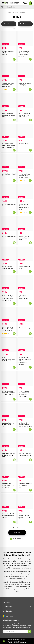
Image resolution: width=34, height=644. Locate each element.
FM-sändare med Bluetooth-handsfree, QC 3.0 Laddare (9, 329)
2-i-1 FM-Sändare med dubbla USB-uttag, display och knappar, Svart (8, 298)
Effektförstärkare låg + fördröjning (25, 84)
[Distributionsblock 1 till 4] (9, 224)
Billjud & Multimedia (20, 13)
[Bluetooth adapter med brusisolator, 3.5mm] (25, 224)
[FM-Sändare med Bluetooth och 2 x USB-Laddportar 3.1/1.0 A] (25, 38)
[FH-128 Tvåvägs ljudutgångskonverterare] (9, 254)
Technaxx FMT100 (24, 144)
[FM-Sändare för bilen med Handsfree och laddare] (9, 501)
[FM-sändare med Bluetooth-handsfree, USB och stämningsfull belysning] (25, 345)
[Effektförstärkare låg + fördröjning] (25, 70)
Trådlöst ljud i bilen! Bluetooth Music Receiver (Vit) (8, 85)
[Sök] (17, 7)
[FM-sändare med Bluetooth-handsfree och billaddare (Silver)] (9, 131)
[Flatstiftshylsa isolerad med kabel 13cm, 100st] (9, 471)
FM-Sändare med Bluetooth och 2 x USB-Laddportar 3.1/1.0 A (24, 54)
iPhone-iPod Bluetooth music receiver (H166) (23, 297)
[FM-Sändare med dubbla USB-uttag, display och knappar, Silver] (25, 501)
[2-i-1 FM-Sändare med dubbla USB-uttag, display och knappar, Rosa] (25, 378)
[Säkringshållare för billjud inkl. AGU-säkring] (9, 38)
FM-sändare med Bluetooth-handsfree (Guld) (8, 115)
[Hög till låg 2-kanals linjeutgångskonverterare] (25, 441)
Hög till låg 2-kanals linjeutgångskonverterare (26, 454)
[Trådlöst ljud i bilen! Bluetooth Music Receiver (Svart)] (25, 161)
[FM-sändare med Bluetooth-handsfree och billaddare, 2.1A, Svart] (25, 192)
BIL (13, 13)
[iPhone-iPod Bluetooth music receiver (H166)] (25, 283)
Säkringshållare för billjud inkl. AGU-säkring (8, 53)
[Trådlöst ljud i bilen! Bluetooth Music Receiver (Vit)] (9, 70)
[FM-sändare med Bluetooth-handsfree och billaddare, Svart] (9, 378)
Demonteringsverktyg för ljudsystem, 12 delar (9, 455)
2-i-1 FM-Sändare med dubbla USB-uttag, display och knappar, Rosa (24, 394)
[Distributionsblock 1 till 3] (9, 161)
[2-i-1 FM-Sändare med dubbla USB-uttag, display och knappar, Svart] (9, 283)
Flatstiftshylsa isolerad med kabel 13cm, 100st (8, 485)
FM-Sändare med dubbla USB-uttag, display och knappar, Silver (25, 516)
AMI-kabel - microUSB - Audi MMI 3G (25, 329)
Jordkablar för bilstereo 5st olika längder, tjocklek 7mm (25, 425)
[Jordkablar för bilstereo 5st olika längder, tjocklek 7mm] (25, 410)
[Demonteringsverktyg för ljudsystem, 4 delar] (9, 410)
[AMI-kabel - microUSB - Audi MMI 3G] (25, 314)
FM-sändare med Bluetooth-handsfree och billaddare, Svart (9, 393)
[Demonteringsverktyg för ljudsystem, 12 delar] (9, 441)
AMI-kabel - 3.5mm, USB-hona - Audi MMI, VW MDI (24, 115)
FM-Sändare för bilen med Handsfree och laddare (9, 516)
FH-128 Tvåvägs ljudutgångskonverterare (10, 267)
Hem (10, 13)
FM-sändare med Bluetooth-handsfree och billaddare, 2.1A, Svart (25, 207)
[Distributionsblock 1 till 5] (9, 192)
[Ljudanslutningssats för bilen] (25, 254)
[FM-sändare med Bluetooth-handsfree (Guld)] (9, 101)
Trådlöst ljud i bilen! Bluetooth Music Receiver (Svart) (24, 176)
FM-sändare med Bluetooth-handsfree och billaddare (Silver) (9, 145)
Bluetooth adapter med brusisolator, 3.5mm (24, 238)
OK (30, 631)
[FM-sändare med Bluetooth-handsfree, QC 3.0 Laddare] (9, 314)
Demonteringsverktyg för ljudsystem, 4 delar (9, 425)
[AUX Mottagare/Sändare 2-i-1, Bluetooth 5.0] (9, 345)
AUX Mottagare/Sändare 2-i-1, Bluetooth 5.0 (8, 359)
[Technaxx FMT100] (25, 131)
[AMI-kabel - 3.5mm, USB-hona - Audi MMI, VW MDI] (25, 101)
